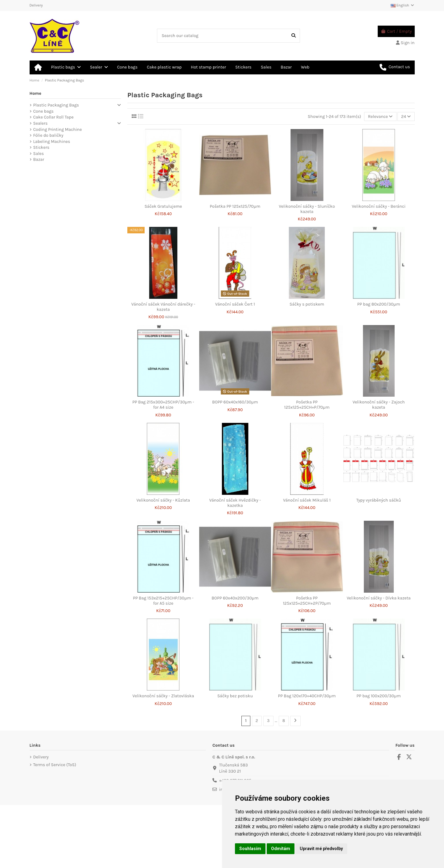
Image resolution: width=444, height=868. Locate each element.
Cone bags (43, 111)
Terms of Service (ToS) (55, 765)
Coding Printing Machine (58, 129)
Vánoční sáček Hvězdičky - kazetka (235, 503)
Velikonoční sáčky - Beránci (379, 206)
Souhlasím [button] (250, 849)
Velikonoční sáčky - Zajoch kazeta (378, 405)
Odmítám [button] (281, 849)
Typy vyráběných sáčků (379, 500)
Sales (39, 154)
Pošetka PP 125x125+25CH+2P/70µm (307, 601)
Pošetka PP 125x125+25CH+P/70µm (307, 405)
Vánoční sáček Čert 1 (235, 304)
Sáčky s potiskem (307, 304)
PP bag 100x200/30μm (378, 696)
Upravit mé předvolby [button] (321, 849)
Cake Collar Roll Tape (53, 117)
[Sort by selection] (380, 117)
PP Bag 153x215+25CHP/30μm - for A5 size (163, 601)
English (403, 5)
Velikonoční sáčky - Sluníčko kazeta (307, 209)
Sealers (41, 123)
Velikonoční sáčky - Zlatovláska (163, 696)
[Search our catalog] (294, 36)
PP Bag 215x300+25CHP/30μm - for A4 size (163, 405)
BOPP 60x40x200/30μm (235, 598)
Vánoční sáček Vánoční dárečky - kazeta (163, 307)
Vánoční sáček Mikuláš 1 (307, 500)
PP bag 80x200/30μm (379, 304)
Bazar (39, 159)
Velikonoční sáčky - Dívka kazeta (378, 598)
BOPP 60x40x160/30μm (235, 402)
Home (36, 93)
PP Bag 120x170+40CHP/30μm (307, 696)
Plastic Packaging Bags (56, 105)
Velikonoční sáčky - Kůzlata (163, 500)
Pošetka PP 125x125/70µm (235, 206)
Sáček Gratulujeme (163, 206)
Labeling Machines (52, 142)
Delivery (36, 5)
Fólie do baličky (48, 135)
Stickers (41, 147)
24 (406, 117)
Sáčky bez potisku (235, 696)
